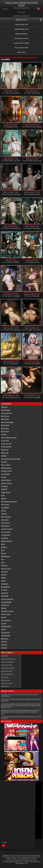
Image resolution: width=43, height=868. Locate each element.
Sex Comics (5, 677)
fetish (19, 161)
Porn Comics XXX (21, 48)
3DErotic (4, 407)
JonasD (4, 514)
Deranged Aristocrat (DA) (11, 459)
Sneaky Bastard (7, 599)
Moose (4, 553)
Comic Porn (5, 656)
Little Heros (5, 526)
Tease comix (6, 614)
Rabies (4, 578)
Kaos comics (6, 517)
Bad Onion (5, 416)
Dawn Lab (5, 453)
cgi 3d (12, 228)
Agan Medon (6, 410)
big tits (29, 364)
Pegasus (4, 566)
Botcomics (5, 431)
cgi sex (12, 93)
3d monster (10, 127)
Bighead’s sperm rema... (32, 326)
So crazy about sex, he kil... (11, 326)
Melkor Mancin (7, 541)
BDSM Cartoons (21, 34)
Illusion (4, 499)
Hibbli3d (4, 489)
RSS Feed (16, 16)
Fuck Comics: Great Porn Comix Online (21, 4)
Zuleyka (4, 648)
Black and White (7, 422)
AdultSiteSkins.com (21, 863)
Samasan (5, 593)
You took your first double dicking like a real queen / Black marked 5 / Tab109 (21, 717)
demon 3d (37, 194)
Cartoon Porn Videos (21, 43)
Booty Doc (5, 428)
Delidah (4, 456)
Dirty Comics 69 (22, 24)
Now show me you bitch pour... (32, 123)
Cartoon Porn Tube (7, 683)
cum (15, 161)
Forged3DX (5, 474)
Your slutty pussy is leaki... (11, 123)
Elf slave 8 (15, 364)
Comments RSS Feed (24, 16)
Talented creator (7, 611)
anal (10, 364)
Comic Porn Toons (7, 665)
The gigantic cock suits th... (11, 293)
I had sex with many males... (32, 191)
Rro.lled (4, 590)
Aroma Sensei (6, 413)
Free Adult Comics (7, 671)
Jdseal (4, 511)
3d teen (11, 397)
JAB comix (5, 505)
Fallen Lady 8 (37, 228)
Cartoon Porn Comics (8, 668)
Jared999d (16, 262)
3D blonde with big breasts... (32, 360)
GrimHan (4, 486)
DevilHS (4, 462)
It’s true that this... (11, 259)
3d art (7, 397)
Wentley (4, 642)
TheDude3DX (6, 627)
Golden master (7, 483)
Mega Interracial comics (8, 659)
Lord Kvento (6, 532)
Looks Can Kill (7, 529)
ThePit (3, 630)
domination (17, 296)
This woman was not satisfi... (11, 191)
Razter (3, 581)
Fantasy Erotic (7, 471)
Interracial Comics (21, 38)
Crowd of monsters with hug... (32, 394)
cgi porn (30, 161)
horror (38, 93)
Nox (3, 559)
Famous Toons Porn (7, 674)
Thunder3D (5, 633)
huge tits (17, 93)
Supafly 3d (5, 605)
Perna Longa (6, 569)
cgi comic (33, 127)
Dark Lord (5, 450)
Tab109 (4, 608)
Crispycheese (6, 447)
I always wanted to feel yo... (11, 394)
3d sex (7, 93)
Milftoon (4, 547)
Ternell (4, 617)
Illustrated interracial (9, 502)
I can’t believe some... (11, 157)
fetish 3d (39, 127)
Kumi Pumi (5, 523)
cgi (28, 194)
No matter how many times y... (32, 157)
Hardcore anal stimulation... (11, 360)
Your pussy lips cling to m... (32, 293)
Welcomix (5, 639)
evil (12, 330)
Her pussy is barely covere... (11, 90)
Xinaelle (4, 645)
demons (31, 397)
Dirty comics (6, 465)
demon (34, 93)
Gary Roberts (6, 480)
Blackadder (5, 425)
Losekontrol (6, 535)
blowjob (32, 262)
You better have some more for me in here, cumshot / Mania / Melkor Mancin (20, 695)
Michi (3, 544)
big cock (28, 127)
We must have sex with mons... (32, 259)
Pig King (4, 572)
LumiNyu (4, 538)
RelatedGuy (6, 587)
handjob (10, 262)
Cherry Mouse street (9, 438)
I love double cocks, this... (32, 225)
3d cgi (6, 194)
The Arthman (6, 620)
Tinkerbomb (6, 636)
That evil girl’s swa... (11, 225)
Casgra (4, 434)
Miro (3, 550)
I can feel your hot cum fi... (32, 90)
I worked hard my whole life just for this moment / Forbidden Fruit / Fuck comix (21, 700)
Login (24, 12)
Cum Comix (22, 52)
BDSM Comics (22, 20)
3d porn (29, 93)
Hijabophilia (6, 492)
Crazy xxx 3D (6, 444)
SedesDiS (5, 596)
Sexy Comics (5, 686)
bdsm (9, 296)
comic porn (38, 330)
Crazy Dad (5, 441)
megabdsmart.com (21, 29)
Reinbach (5, 584)
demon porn (17, 194)
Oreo (3, 563)
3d (6, 161)
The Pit (4, 624)
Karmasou (5, 520)
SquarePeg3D (6, 602)
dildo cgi (36, 161)
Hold (3, 495)
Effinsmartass (6, 468)
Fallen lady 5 (36, 296)
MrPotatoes (5, 556)
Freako (4, 477)
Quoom (4, 575)
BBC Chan (5, 419)
